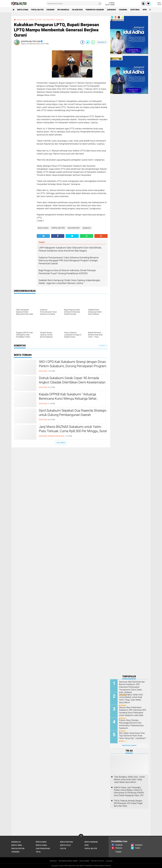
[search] (74, 4)
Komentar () (102, 42)
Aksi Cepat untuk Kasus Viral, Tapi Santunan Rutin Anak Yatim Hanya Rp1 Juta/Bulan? (132, 736)
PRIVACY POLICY (98, 861)
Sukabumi (50, 10)
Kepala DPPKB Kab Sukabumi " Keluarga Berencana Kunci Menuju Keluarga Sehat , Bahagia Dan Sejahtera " (68, 399)
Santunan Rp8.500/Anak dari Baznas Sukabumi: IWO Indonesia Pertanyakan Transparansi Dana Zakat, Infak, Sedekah (132, 687)
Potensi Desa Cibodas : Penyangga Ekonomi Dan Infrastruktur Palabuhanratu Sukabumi (131, 724)
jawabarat (111, 10)
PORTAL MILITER (37, 10)
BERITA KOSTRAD (67, 842)
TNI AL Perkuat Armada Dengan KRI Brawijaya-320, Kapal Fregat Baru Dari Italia (128, 803)
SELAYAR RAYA (77, 10)
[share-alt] (43, 236)
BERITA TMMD (17, 845)
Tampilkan (103, 346)
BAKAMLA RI (16, 842)
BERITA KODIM (41, 842)
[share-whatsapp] (93, 42)
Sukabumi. (123, 10)
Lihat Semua (61, 443)
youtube (109, 861)
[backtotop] (81, 836)
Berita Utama (23, 10)
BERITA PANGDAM (91, 842)
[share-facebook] (82, 42)
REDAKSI (53, 861)
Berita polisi (65, 845)
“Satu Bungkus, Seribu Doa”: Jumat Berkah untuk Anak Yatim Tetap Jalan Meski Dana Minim (131, 699)
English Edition (18, 848)
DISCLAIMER (84, 861)
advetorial (135, 10)
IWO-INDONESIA (63, 10)
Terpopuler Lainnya (129, 745)
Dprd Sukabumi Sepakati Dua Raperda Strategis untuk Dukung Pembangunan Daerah (73, 413)
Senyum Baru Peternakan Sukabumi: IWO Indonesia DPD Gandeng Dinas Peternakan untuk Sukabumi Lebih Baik (133, 711)
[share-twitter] (88, 42)
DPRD (145, 10)
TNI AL (38, 852)
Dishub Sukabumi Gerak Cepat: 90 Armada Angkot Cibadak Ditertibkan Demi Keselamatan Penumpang (72, 382)
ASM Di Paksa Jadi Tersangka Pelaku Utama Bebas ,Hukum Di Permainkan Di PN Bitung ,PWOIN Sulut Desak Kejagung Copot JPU (129, 791)
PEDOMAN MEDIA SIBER (68, 861)
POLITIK (63, 848)
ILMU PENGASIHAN (43, 848)
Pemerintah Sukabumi (95, 10)
